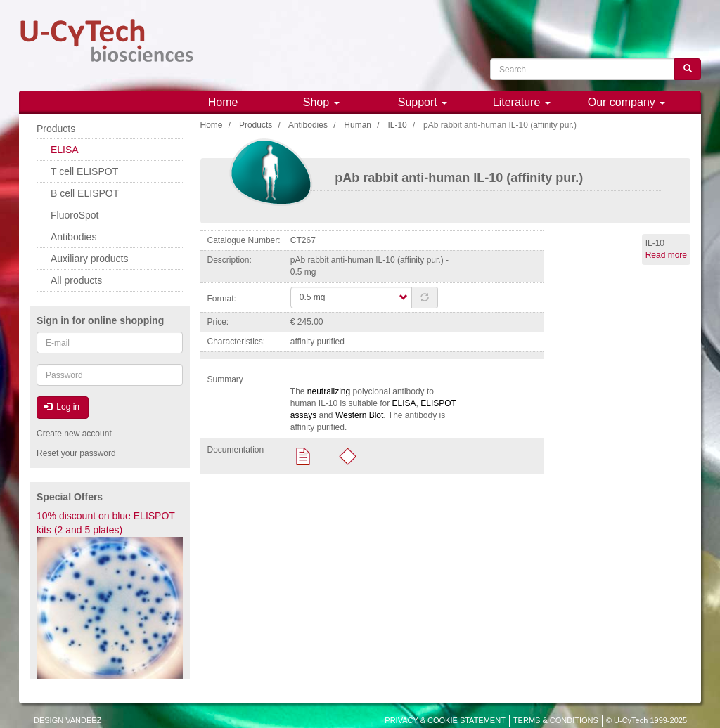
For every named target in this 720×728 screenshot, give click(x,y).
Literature (522, 102)
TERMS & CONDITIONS (556, 720)
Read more (666, 255)
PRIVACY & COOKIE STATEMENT (445, 720)
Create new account (74, 434)
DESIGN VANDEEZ (67, 720)
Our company (626, 102)
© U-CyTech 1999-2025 (647, 720)
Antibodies (308, 125)
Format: (222, 299)
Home (223, 102)
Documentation (236, 450)
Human (358, 125)
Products (256, 125)
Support (423, 102)
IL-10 (397, 125)
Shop (321, 102)
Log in (62, 407)
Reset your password (76, 453)
